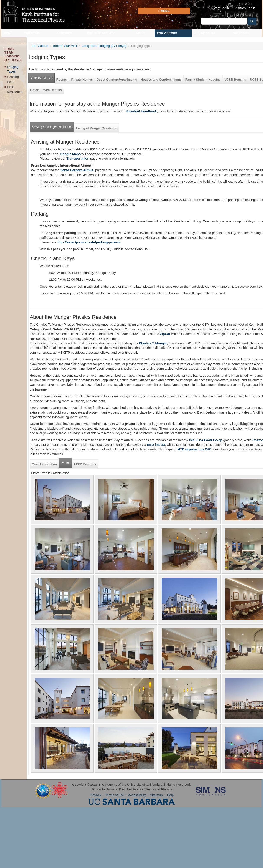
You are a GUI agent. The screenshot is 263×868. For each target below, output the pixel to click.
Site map (156, 795)
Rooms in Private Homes (75, 80)
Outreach (241, 33)
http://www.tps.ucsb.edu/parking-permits (89, 242)
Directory (33, 33)
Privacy (96, 795)
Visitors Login (245, 8)
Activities (64, 33)
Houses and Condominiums (161, 80)
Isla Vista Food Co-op (205, 440)
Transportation (78, 158)
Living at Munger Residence (97, 128)
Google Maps (70, 154)
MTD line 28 (156, 445)
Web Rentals (52, 90)
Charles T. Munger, (153, 343)
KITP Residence (15, 89)
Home (8, 33)
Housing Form (13, 79)
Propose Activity (101, 33)
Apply (140, 33)
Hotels (35, 90)
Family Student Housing (203, 80)
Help (170, 795)
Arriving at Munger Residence (52, 127)
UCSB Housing (235, 80)
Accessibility (137, 795)
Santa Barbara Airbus (77, 170)
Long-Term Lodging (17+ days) (104, 46)
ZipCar (165, 334)
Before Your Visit (65, 46)
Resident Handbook (142, 111)
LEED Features (85, 464)
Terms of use (115, 795)
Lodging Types (13, 69)
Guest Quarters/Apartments (117, 80)
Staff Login (221, 8)
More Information (44, 464)
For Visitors (167, 33)
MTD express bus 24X (194, 449)
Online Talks (205, 33)
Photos (66, 463)
